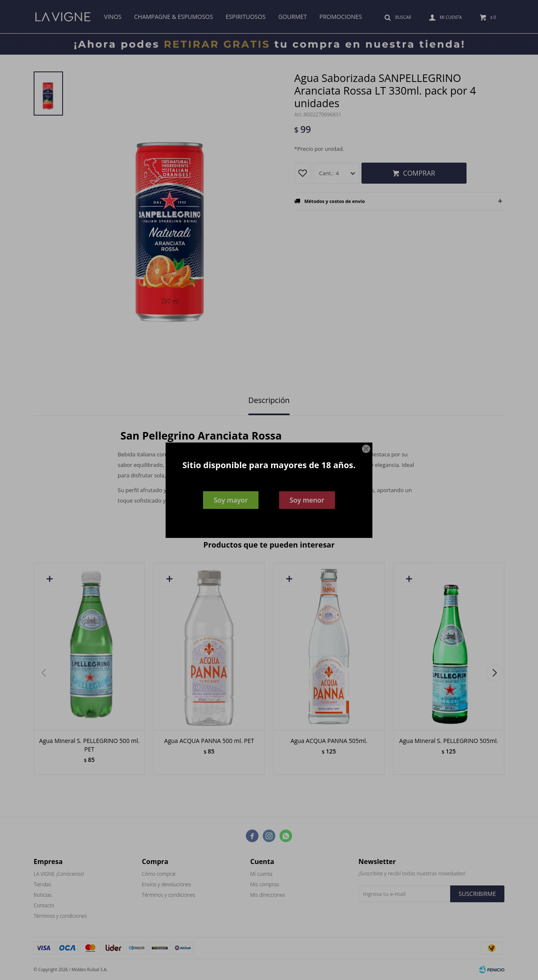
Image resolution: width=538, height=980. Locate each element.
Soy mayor (231, 500)
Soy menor (307, 500)
